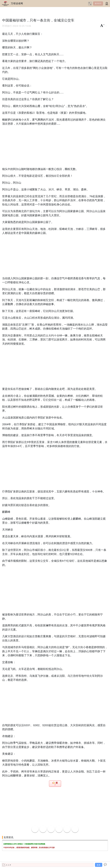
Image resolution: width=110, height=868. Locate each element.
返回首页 (98, 3)
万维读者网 (17, 3)
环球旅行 (7, 26)
